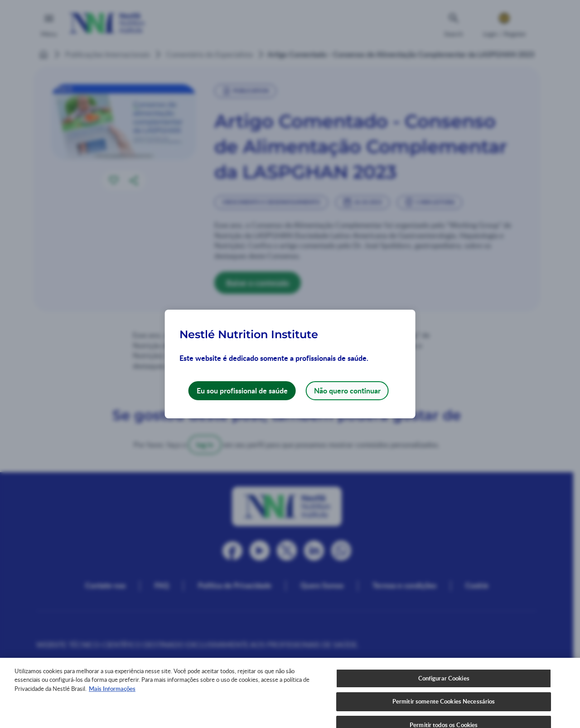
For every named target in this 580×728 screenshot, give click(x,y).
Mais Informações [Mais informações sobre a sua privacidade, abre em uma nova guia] (112, 702)
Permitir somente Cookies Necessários (444, 715)
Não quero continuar (347, 390)
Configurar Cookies (444, 691)
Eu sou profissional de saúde (242, 390)
